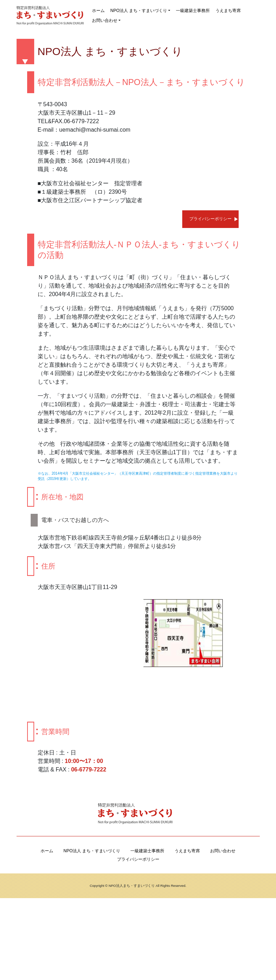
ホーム (98, 11)
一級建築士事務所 (193, 11)
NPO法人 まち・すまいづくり (139, 11)
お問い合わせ (105, 20)
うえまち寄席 (228, 11)
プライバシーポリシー (210, 219)
